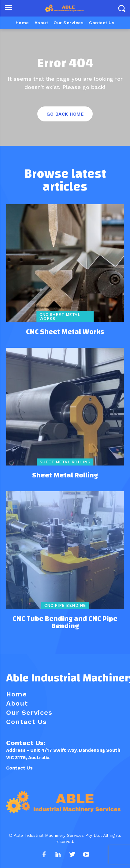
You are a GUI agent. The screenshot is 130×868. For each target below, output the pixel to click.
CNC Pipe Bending (65, 605)
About (17, 703)
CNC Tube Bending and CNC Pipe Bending (65, 622)
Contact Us (19, 768)
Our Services (29, 712)
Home (17, 694)
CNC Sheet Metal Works (60, 317)
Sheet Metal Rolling (65, 462)
